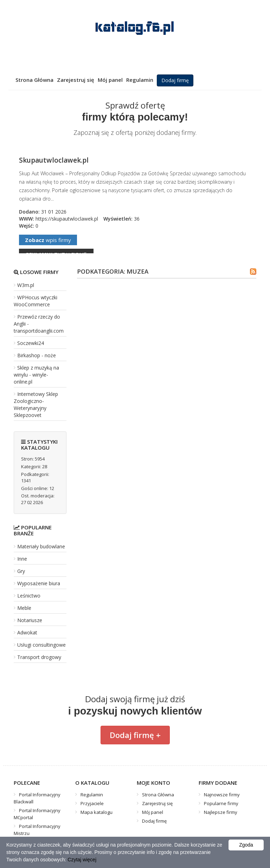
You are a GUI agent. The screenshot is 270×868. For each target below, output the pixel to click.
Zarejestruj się (76, 80)
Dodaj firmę (175, 80)
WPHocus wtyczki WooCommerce (36, 301)
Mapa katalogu (97, 812)
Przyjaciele (92, 803)
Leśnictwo (29, 596)
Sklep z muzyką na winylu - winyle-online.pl (36, 375)
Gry (21, 571)
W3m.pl (26, 285)
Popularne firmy (221, 803)
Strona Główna (34, 80)
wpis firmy (48, 240)
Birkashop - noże (37, 355)
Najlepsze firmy (221, 812)
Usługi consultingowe (41, 645)
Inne (22, 559)
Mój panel (110, 80)
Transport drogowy (39, 657)
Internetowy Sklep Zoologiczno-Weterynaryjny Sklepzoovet (36, 404)
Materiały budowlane (41, 546)
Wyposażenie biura (39, 583)
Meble (24, 608)
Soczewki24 (31, 343)
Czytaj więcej (82, 860)
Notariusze (30, 620)
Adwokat (27, 632)
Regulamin (140, 80)
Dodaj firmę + (135, 735)
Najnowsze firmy (222, 795)
